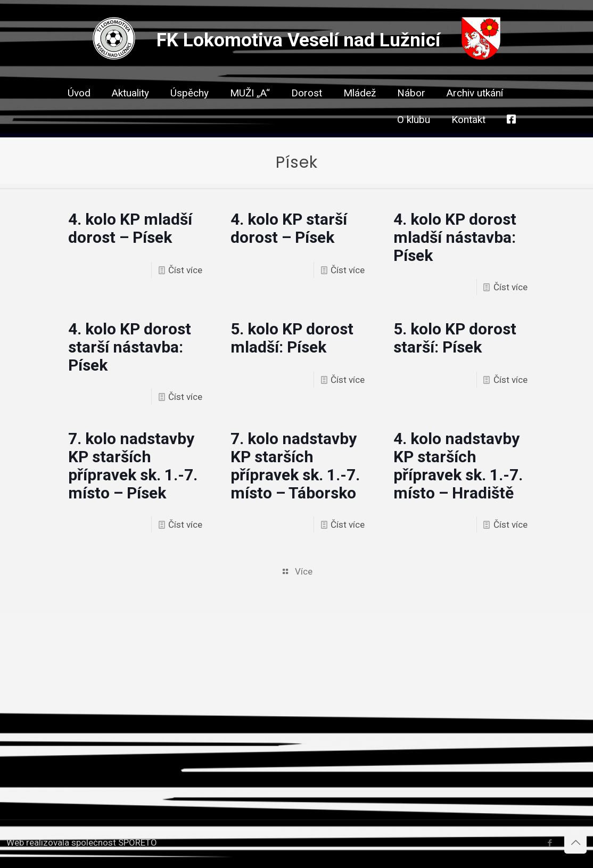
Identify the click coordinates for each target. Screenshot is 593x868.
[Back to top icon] (575, 842)
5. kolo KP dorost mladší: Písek (292, 338)
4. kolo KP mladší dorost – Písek (130, 228)
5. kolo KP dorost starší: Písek (455, 338)
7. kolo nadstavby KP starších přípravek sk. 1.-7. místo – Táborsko (295, 466)
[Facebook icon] (550, 843)
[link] (307, 112)
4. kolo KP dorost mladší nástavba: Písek (455, 237)
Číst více (185, 270)
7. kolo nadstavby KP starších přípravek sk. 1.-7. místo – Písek (133, 466)
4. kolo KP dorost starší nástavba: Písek (130, 347)
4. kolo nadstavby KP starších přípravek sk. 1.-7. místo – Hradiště (458, 466)
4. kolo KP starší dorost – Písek (289, 228)
